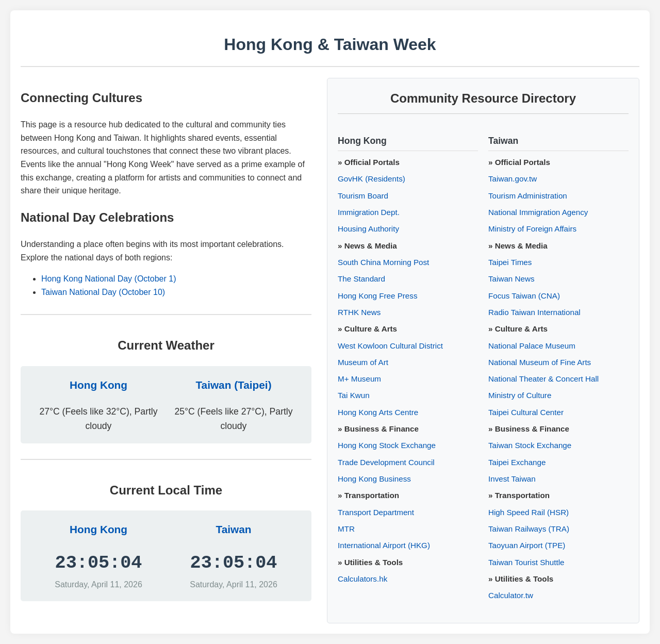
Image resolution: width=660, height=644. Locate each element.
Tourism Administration (528, 196)
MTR (346, 529)
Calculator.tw (511, 595)
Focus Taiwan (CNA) (524, 296)
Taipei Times (510, 262)
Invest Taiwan (512, 479)
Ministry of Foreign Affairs (532, 229)
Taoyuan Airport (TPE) (527, 545)
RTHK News (359, 312)
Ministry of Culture (520, 395)
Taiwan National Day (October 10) (103, 292)
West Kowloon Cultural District (390, 346)
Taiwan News (511, 279)
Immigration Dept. (369, 212)
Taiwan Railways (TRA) (529, 529)
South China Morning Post (383, 262)
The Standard (361, 279)
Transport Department (376, 512)
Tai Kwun (354, 395)
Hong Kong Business (374, 479)
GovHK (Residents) (372, 179)
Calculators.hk (362, 579)
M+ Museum (359, 379)
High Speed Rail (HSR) (529, 512)
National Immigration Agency (538, 212)
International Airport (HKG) (384, 545)
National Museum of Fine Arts (540, 362)
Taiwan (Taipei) (233, 385)
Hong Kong (98, 385)
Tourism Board (363, 196)
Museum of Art (363, 362)
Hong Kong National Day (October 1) (109, 279)
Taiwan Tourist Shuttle (526, 562)
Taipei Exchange (517, 462)
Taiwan (234, 529)
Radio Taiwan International (534, 312)
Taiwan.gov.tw (513, 179)
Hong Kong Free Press (378, 296)
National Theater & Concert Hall (543, 379)
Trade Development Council (386, 462)
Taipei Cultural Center (526, 412)
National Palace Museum (532, 346)
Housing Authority (368, 229)
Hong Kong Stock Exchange (387, 445)
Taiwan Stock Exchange (530, 445)
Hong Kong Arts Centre (378, 412)
